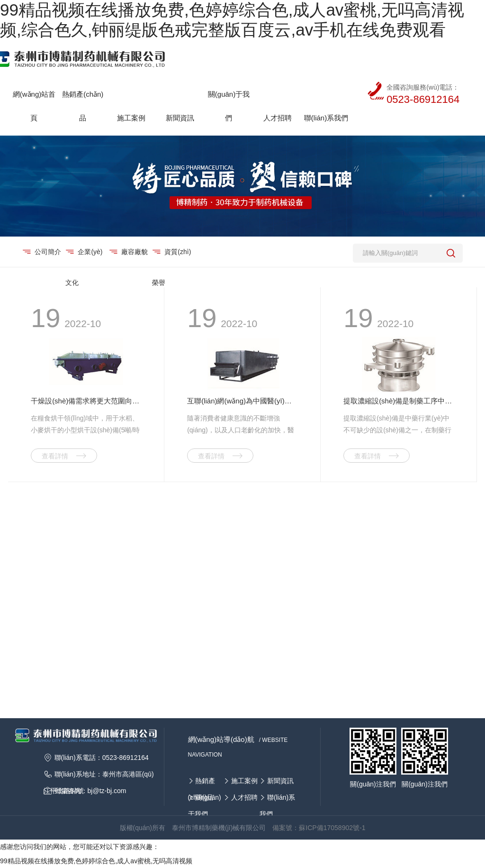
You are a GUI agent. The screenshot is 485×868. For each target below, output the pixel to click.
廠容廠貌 (134, 252)
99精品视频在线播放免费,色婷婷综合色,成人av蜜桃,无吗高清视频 (96, 861)
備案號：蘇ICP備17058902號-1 (319, 828)
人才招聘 (244, 797)
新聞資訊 (280, 781)
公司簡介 (48, 252)
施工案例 (244, 781)
